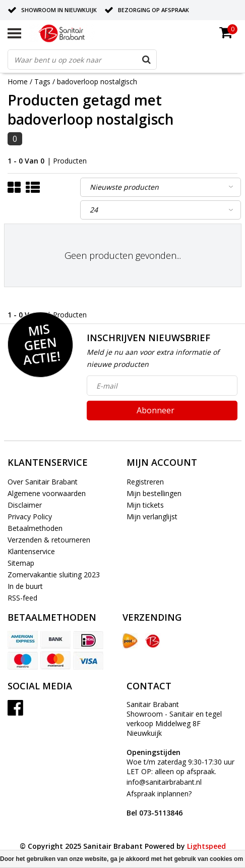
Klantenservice (31, 551)
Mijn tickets (145, 505)
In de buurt (25, 586)
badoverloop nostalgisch (97, 82)
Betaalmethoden (35, 528)
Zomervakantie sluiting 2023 (54, 575)
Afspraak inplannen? (159, 803)
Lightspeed (206, 846)
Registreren (145, 482)
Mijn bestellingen (154, 493)
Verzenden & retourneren (49, 540)
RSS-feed (22, 598)
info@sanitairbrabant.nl (164, 782)
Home (18, 82)
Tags (42, 82)
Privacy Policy (30, 517)
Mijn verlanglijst (152, 517)
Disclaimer (25, 505)
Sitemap (21, 563)
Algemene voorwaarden (47, 493)
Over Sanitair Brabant (43, 482)
